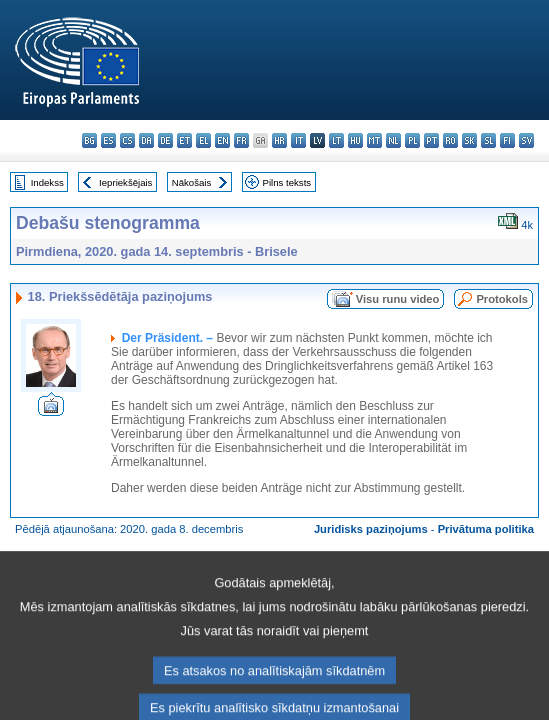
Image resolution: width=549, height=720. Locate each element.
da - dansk (146, 140)
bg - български (89, 140)
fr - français (241, 140)
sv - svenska (526, 140)
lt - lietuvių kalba (336, 140)
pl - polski (412, 140)
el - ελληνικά (203, 140)
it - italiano (298, 140)
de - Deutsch (165, 140)
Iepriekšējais (125, 182)
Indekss (47, 182)
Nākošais (191, 182)
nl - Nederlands (393, 140)
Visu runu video (398, 299)
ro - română (450, 140)
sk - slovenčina (469, 140)
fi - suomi (507, 140)
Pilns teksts (287, 182)
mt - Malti (374, 140)
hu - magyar (355, 140)
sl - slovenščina (488, 140)
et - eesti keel (184, 140)
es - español (108, 140)
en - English (222, 140)
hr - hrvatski (279, 140)
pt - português (431, 140)
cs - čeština (127, 140)
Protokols (502, 299)
